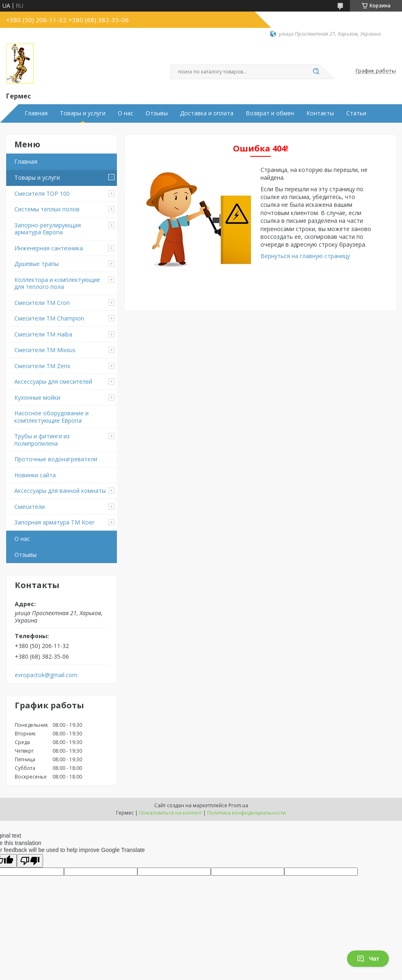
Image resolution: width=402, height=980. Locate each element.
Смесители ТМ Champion (49, 318)
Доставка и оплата (207, 113)
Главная (36, 113)
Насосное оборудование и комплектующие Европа (51, 417)
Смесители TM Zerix (42, 366)
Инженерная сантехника (49, 248)
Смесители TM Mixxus (45, 350)
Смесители (30, 507)
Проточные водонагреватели (56, 459)
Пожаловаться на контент (170, 813)
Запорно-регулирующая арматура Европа (48, 229)
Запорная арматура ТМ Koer (54, 522)
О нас (126, 113)
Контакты (320, 113)
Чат (368, 959)
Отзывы (157, 113)
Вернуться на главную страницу (305, 256)
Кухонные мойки (37, 397)
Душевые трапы (37, 264)
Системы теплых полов (47, 209)
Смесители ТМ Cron (42, 303)
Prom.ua (238, 805)
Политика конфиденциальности (247, 813)
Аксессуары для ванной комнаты (60, 491)
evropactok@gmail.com (46, 675)
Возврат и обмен (270, 113)
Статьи (356, 113)
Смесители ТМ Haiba (43, 334)
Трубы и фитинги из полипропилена (42, 440)
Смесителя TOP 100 (42, 193)
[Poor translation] (30, 861)
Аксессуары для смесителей (53, 381)
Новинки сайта (35, 475)
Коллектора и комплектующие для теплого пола (57, 283)
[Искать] (316, 72)
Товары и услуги (83, 113)
